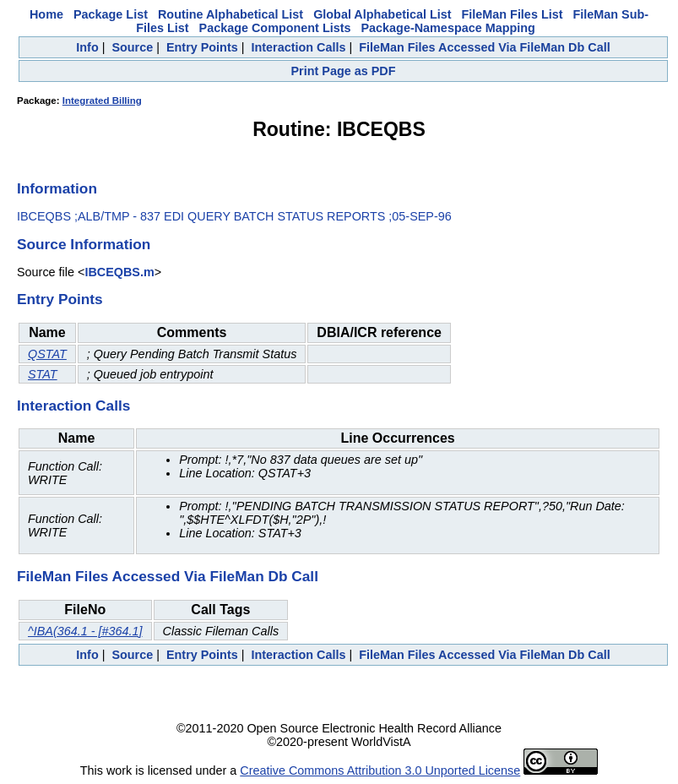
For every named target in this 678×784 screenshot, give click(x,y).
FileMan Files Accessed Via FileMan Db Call (485, 47)
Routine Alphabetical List (231, 14)
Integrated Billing (102, 101)
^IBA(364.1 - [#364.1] (85, 631)
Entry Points (202, 47)
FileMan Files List (513, 14)
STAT (43, 374)
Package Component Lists (275, 28)
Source (132, 47)
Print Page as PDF (344, 71)
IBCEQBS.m (119, 272)
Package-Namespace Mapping (447, 28)
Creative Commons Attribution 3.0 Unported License (380, 770)
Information (57, 188)
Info (87, 47)
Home (46, 14)
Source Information (84, 244)
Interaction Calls (298, 47)
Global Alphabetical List (382, 14)
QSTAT (47, 354)
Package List (111, 14)
